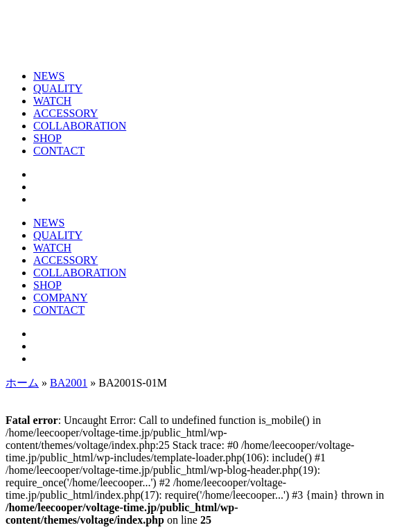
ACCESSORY (65, 113)
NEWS (49, 76)
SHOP (47, 138)
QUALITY (58, 88)
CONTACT (59, 151)
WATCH (52, 101)
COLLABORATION (80, 126)
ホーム (22, 383)
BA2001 (69, 383)
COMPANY (61, 298)
